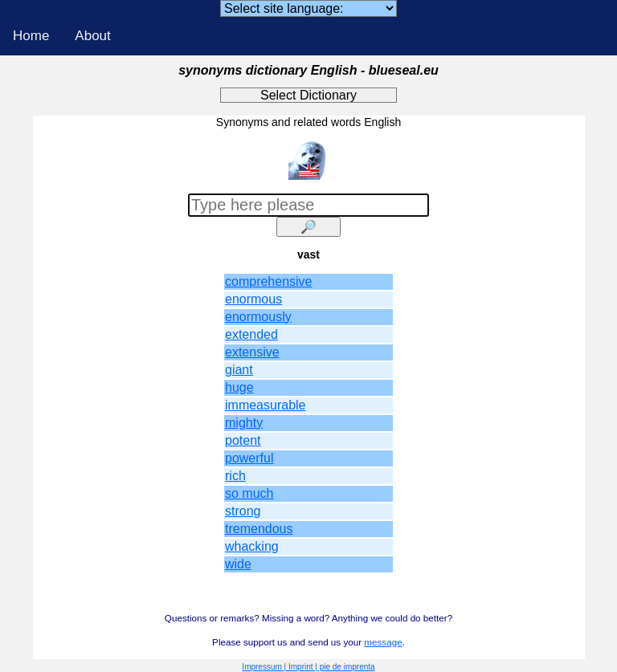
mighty (244, 423)
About (92, 36)
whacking (252, 546)
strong (243, 511)
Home (31, 36)
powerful (249, 458)
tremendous (259, 529)
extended (251, 334)
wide (238, 564)
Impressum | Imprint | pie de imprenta (308, 667)
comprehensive (269, 281)
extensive (252, 352)
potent (243, 440)
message (383, 642)
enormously (258, 317)
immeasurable (265, 405)
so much (249, 493)
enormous (253, 299)
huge (239, 387)
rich (235, 476)
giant (239, 370)
